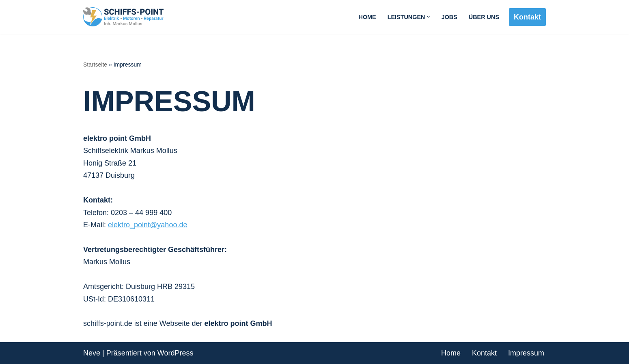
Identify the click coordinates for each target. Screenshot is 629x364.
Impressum (526, 353)
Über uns (484, 17)
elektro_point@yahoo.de (148, 225)
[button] (428, 17)
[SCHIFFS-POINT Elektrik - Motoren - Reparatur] (126, 17)
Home (367, 17)
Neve (92, 353)
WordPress (176, 353)
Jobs (449, 17)
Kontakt (527, 17)
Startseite (95, 65)
